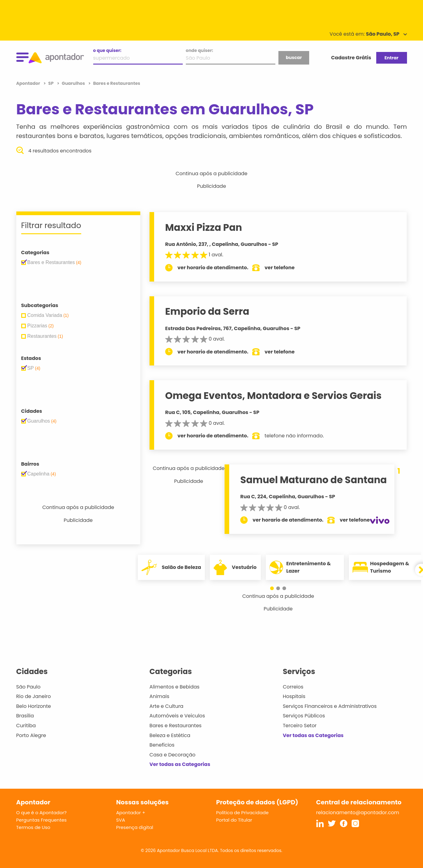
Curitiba (26, 726)
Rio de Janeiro (34, 696)
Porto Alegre (31, 735)
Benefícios (162, 745)
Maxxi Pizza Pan (204, 227)
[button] (275, 588)
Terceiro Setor (300, 726)
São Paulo (28, 687)
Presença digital (135, 827)
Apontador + (131, 813)
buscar (294, 57)
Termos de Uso (33, 827)
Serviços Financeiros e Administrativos (330, 706)
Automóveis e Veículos (177, 716)
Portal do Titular (234, 820)
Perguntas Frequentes (42, 820)
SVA (121, 820)
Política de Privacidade (243, 813)
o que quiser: (107, 50)
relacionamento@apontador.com (358, 813)
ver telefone (280, 268)
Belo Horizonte (34, 706)
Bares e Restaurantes (176, 726)
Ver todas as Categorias (180, 764)
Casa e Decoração (173, 755)
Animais (160, 696)
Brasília (25, 716)
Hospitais (294, 696)
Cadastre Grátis (351, 58)
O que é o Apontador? (42, 813)
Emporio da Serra (207, 311)
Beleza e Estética (170, 735)
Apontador (29, 83)
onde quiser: (200, 50)
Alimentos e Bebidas (175, 687)
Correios (293, 687)
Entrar (391, 58)
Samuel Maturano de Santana (313, 480)
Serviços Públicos (304, 716)
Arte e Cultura (166, 706)
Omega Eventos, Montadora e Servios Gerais (273, 396)
